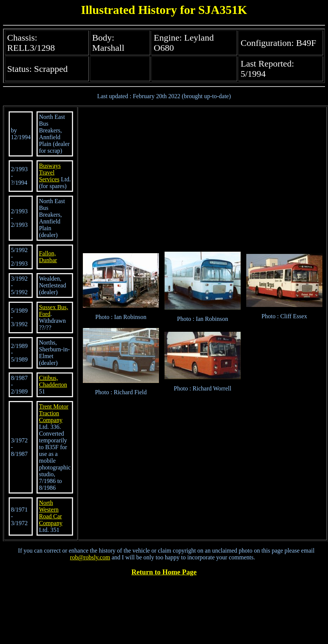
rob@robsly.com (90, 557)
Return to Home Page (164, 572)
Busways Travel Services (50, 172)
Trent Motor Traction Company (53, 413)
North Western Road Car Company (50, 513)
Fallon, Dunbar (48, 257)
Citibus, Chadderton (53, 381)
